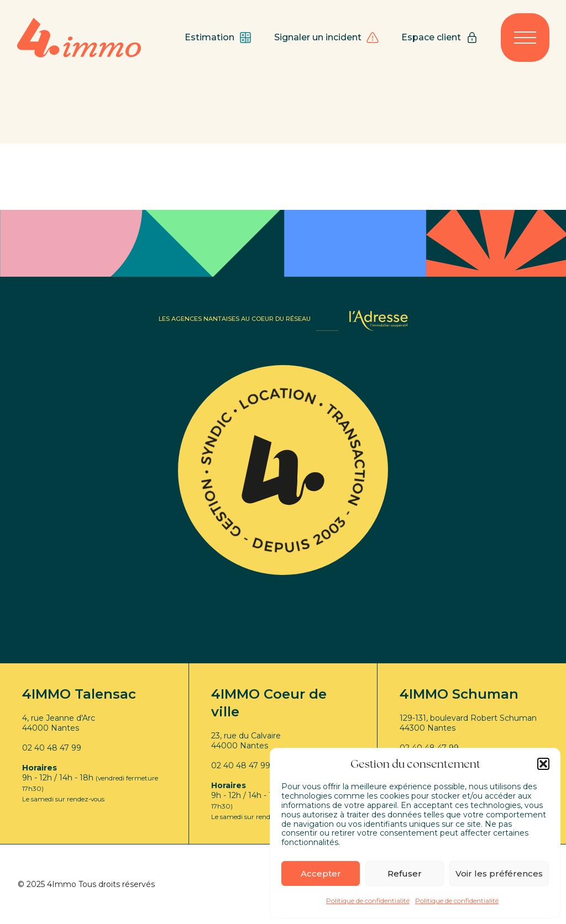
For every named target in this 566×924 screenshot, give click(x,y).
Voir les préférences (499, 873)
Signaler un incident (327, 38)
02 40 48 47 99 (52, 748)
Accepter (321, 873)
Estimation (218, 38)
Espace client (440, 38)
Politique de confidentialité (368, 901)
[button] (543, 764)
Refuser (405, 873)
